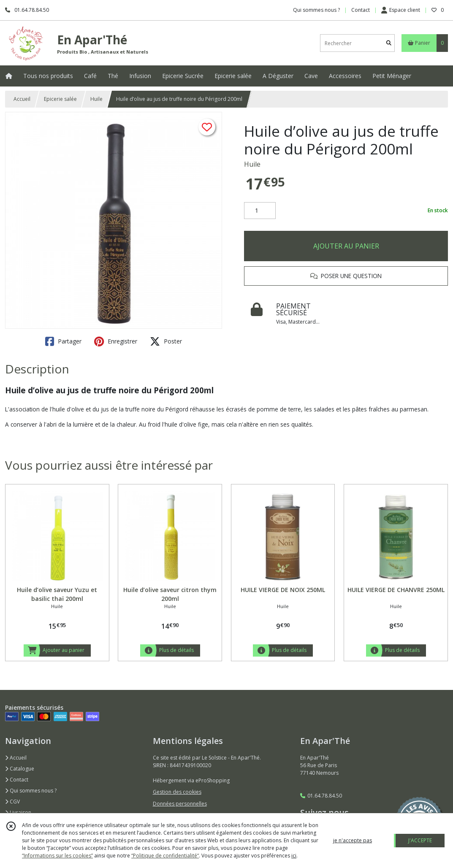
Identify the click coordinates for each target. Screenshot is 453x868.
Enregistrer (116, 341)
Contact (361, 10)
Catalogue (20, 769)
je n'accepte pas (353, 840)
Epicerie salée (60, 99)
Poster (166, 341)
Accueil (22, 99)
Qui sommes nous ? (31, 791)
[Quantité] (260, 211)
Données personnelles (180, 804)
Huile (96, 99)
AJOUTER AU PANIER (346, 246)
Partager (63, 341)
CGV (12, 802)
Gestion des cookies (177, 792)
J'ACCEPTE (420, 840)
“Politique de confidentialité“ (165, 856)
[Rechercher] (389, 43)
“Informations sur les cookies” (57, 856)
